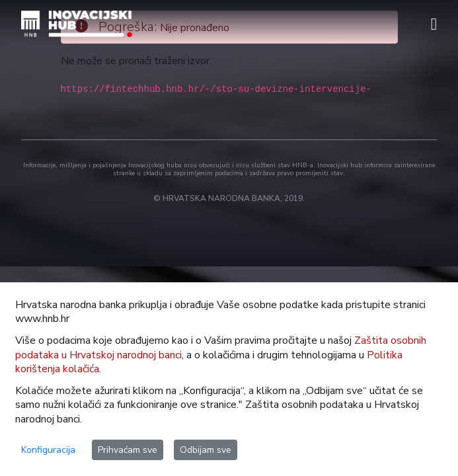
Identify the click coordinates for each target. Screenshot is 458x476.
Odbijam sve (206, 450)
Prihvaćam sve (128, 450)
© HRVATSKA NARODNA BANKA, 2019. (229, 198)
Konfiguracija (48, 450)
